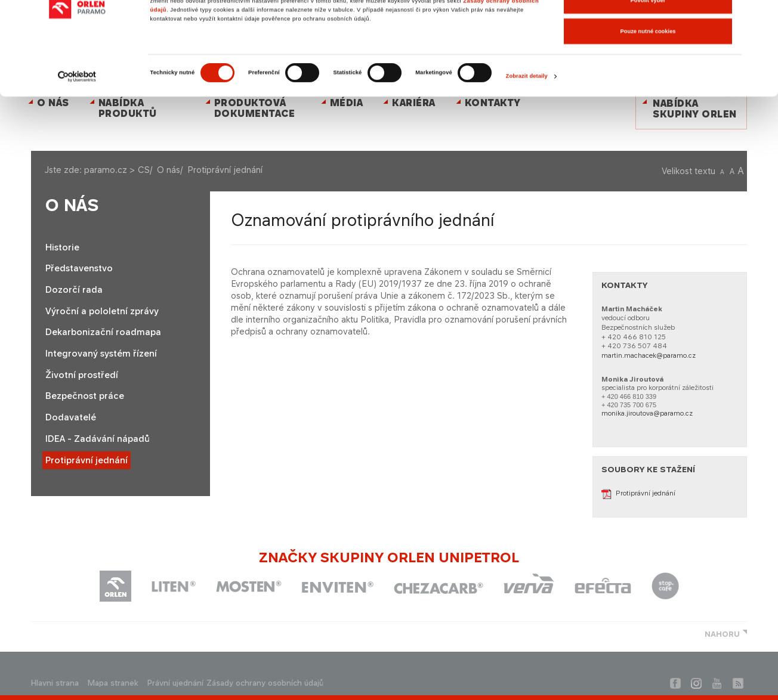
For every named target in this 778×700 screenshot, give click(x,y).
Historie (62, 247)
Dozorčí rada (74, 290)
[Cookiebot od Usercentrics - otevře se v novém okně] (77, 134)
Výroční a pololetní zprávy (102, 311)
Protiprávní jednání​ (638, 493)
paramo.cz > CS (117, 170)
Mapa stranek (113, 683)
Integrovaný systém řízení (101, 354)
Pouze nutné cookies (648, 89)
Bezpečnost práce (85, 396)
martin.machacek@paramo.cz (649, 355)
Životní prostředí (82, 375)
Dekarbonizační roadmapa (103, 332)
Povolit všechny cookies (648, 28)
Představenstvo (79, 268)
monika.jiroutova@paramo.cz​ (647, 413)
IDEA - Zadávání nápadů (98, 439)
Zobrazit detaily (527, 135)
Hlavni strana (55, 683)
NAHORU (722, 634)
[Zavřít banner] (760, 18)
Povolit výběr (648, 59)
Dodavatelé (71, 417)
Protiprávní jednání (87, 460)
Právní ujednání (175, 683)
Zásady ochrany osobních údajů (265, 683)
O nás (169, 170)
